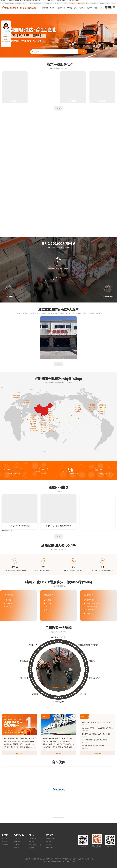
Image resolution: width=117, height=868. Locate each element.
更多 (58, 108)
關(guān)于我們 (92, 8)
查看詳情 (51, 279)
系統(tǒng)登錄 (104, 3)
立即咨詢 (66, 279)
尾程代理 (49, 835)
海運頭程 (45, 8)
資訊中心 (82, 8)
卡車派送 (49, 845)
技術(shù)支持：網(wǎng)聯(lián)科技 (83, 859)
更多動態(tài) (20, 753)
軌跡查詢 (72, 3)
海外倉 (52, 8)
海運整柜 (4, 842)
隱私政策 (69, 859)
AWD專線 (16, 845)
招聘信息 (94, 3)
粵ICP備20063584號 (59, 859)
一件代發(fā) (33, 839)
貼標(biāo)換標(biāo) (35, 845)
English (113, 3)
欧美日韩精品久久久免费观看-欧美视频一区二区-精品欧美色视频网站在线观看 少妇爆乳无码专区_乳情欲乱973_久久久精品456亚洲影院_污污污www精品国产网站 (40, 1)
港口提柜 (49, 842)
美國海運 (5, 835)
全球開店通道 (61, 8)
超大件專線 (17, 842)
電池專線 (16, 848)
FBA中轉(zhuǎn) (34, 842)
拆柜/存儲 (32, 848)
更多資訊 (58, 753)
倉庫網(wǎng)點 (72, 8)
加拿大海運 (5, 845)
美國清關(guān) (50, 839)
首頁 (65, 3)
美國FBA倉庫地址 (83, 3)
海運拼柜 (4, 839)
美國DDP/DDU (50, 848)
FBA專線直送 (18, 839)
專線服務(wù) (19, 835)
